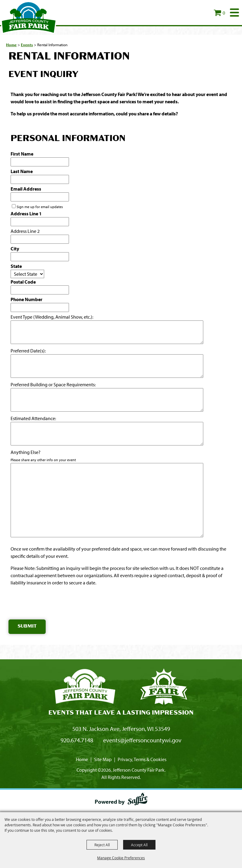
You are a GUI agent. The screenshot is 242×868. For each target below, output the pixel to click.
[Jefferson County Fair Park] (29, 17)
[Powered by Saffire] (137, 800)
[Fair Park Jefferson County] (164, 687)
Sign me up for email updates (40, 207)
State (16, 266)
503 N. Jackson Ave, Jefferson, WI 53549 (121, 729)
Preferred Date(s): (28, 351)
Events (27, 45)
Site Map (103, 759)
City (15, 249)
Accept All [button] (139, 845)
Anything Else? (26, 452)
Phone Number (26, 299)
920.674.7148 (77, 740)
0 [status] (224, 13)
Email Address (26, 189)
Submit (27, 627)
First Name (22, 154)
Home (11, 45)
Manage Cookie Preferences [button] (121, 858)
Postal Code (23, 282)
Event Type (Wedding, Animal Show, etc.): (52, 317)
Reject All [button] (102, 845)
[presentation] (54, 604)
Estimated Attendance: (33, 418)
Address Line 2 (25, 231)
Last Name (22, 171)
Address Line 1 (26, 214)
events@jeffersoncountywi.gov (142, 740)
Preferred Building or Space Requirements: (53, 384)
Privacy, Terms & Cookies (142, 759)
